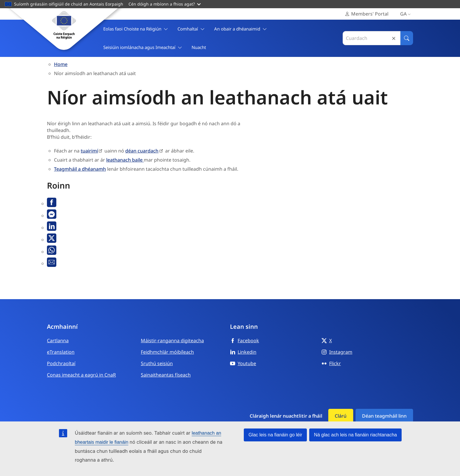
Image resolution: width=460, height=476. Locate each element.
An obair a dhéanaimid (241, 29)
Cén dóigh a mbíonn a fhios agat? (165, 4)
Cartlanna (58, 341)
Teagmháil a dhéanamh (80, 169)
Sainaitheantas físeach (166, 375)
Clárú (341, 416)
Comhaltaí (191, 29)
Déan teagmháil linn (384, 416)
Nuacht (199, 47)
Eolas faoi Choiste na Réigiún (136, 29)
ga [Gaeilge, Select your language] (407, 14)
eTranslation (61, 352)
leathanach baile (125, 160)
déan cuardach (142, 151)
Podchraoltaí (61, 363)
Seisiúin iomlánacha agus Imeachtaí (143, 47)
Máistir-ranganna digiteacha (172, 341)
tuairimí (89, 151)
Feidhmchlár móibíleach (167, 352)
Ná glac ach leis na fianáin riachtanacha (355, 435)
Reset (394, 38)
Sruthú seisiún (157, 363)
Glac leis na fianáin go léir (275, 435)
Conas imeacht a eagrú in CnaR (81, 375)
